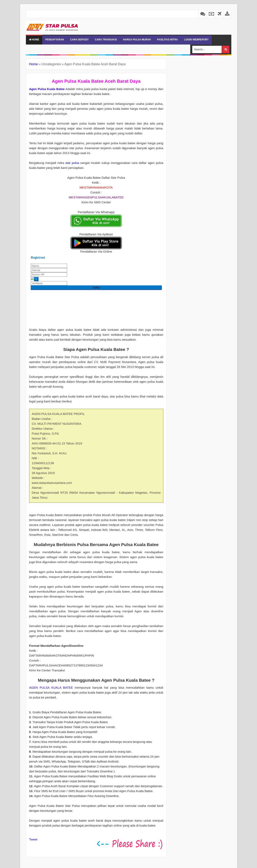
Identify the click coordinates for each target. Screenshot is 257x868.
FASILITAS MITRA (167, 40)
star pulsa (72, 163)
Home (34, 40)
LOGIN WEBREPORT (196, 40)
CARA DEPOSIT (79, 40)
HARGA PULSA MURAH (137, 40)
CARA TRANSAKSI (106, 40)
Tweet (33, 839)
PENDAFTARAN (55, 40)
